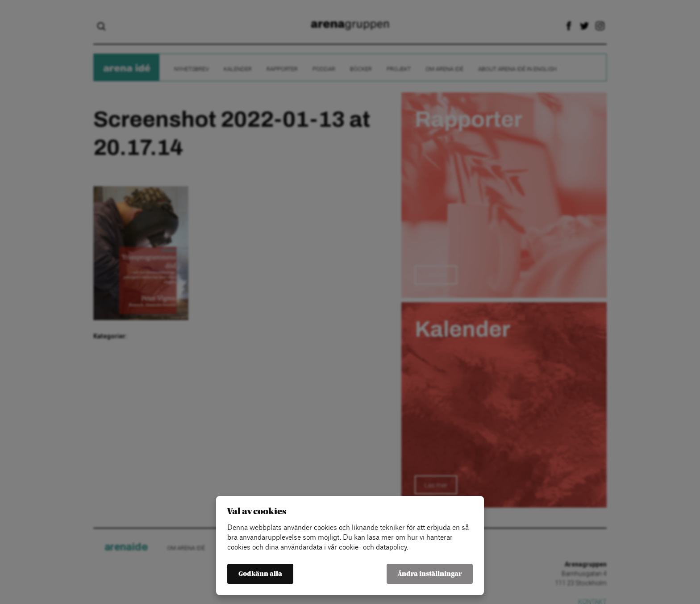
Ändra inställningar (430, 574)
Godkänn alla (260, 574)
